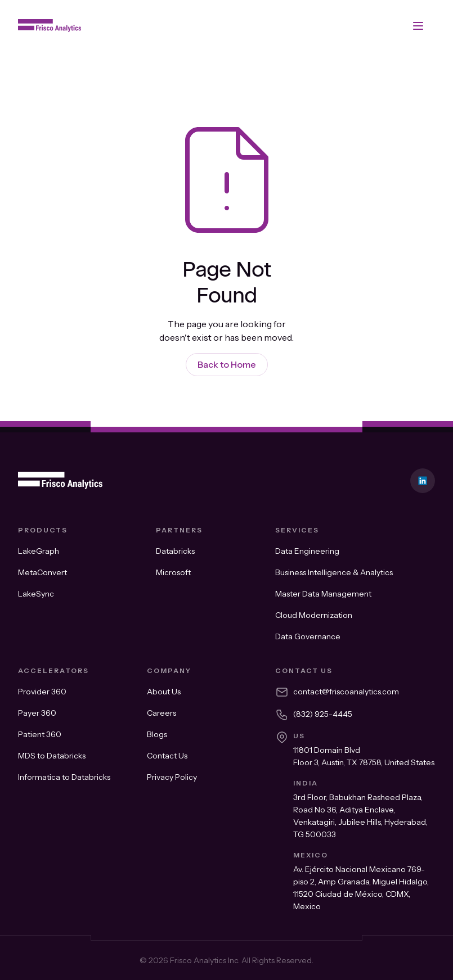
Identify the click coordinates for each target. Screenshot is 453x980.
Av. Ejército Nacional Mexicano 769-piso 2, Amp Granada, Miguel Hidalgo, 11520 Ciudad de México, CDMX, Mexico (361, 888)
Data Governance (308, 636)
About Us (164, 692)
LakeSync (36, 594)
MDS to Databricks (52, 756)
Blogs (157, 734)
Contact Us (167, 756)
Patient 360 (40, 734)
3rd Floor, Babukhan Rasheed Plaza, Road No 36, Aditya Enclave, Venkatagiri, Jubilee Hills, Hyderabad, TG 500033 (360, 816)
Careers (162, 713)
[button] (418, 26)
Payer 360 (37, 713)
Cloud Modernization (314, 615)
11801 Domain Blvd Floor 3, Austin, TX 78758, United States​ (364, 756)
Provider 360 (42, 692)
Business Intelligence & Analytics (334, 572)
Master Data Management (323, 594)
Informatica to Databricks (64, 777)
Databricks (175, 551)
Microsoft (173, 572)
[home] (50, 26)
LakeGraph (39, 551)
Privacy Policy (172, 777)
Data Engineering (307, 551)
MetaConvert (42, 572)
